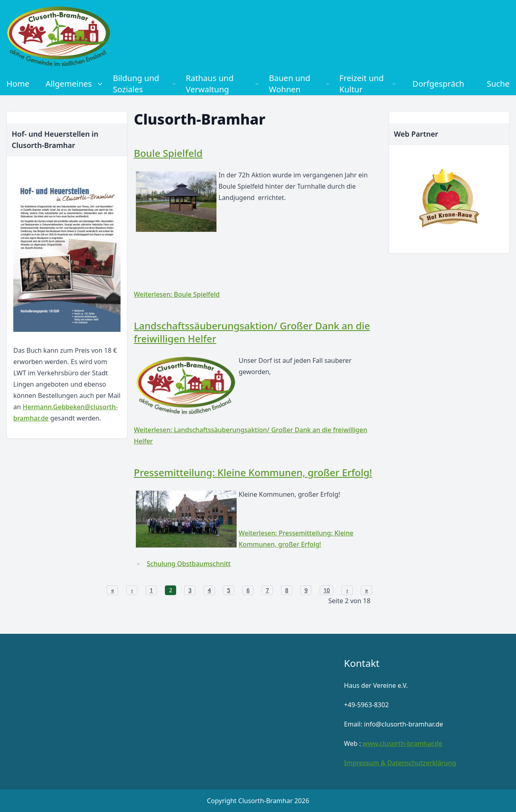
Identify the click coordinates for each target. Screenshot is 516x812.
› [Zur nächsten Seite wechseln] (347, 590)
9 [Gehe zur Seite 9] (306, 590)
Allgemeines (74, 84)
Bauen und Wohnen (299, 84)
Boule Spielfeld (168, 153)
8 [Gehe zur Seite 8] (287, 590)
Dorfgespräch (438, 84)
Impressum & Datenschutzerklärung (400, 763)
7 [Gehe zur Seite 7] (267, 590)
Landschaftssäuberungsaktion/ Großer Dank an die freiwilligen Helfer (252, 332)
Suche (498, 84)
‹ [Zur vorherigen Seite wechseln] (132, 590)
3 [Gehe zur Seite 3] (190, 590)
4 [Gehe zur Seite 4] (209, 590)
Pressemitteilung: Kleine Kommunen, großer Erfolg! (253, 472)
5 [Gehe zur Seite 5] (229, 590)
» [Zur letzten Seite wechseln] (366, 590)
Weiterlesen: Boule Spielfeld (177, 294)
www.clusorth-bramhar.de (402, 743)
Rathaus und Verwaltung (223, 84)
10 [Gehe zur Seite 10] (327, 590)
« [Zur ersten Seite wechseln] (112, 590)
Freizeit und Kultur (368, 84)
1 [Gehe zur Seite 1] (151, 590)
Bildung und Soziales (145, 84)
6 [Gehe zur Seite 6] (248, 590)
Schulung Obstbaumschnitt (189, 564)
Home (18, 84)
